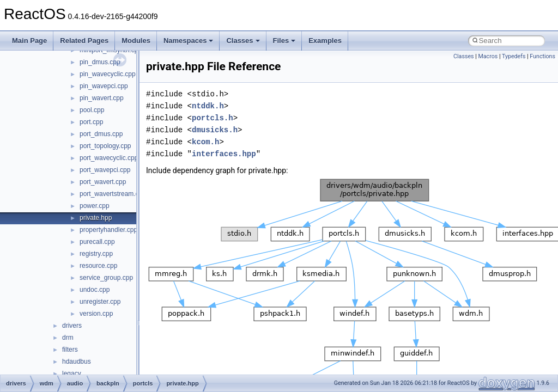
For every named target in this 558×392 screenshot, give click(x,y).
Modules (136, 41)
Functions (542, 56)
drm (68, 338)
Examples (325, 41)
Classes (243, 41)
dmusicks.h (215, 130)
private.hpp (96, 218)
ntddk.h (208, 106)
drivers (72, 326)
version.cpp (96, 314)
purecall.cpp (97, 242)
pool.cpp (92, 110)
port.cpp (91, 122)
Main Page (29, 41)
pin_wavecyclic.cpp (108, 74)
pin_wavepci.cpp (104, 86)
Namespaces (189, 41)
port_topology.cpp (105, 146)
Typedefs (514, 56)
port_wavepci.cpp (105, 170)
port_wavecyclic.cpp (109, 158)
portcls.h (213, 118)
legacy (72, 373)
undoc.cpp (95, 290)
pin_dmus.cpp (100, 62)
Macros (488, 56)
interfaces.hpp (224, 154)
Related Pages (84, 41)
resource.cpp (98, 266)
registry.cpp (96, 254)
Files (284, 41)
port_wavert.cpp (103, 182)
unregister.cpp (100, 302)
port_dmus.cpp (101, 134)
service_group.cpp (106, 278)
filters (70, 350)
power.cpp (95, 206)
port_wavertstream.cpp (113, 194)
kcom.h (205, 142)
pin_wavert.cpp (102, 98)
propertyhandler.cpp (108, 230)
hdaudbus (77, 362)
